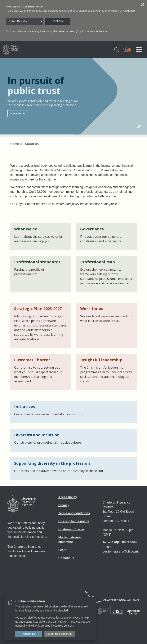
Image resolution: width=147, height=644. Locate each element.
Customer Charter (32, 360)
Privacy (64, 505)
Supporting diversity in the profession (52, 463)
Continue (58, 21)
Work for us (92, 309)
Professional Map (98, 262)
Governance (92, 229)
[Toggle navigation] (139, 50)
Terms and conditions (74, 513)
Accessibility (68, 497)
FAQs (62, 550)
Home (15, 144)
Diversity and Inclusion (37, 435)
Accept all (29, 634)
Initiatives (24, 407)
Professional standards (37, 262)
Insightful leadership (101, 360)
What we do (18, 113)
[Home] (22, 504)
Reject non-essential (59, 634)
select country (68, 31)
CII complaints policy (74, 521)
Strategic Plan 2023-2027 (38, 309)
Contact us (66, 558)
